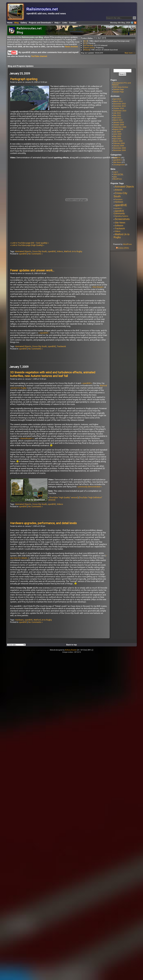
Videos (60, 251)
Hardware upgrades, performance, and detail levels (43, 523)
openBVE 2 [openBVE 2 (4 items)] (118, 208)
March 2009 (118, 141)
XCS (85, 43)
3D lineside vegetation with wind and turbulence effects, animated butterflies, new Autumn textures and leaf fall (53, 374)
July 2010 (117, 113)
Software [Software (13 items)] (119, 226)
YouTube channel (39, 56)
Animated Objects (23, 251)
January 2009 (118, 146)
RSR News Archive (121, 87)
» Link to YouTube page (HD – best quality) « (29, 243)
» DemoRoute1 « (27, 438)
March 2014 (118, 101)
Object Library (89, 48)
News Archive (71, 47)
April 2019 (117, 99)
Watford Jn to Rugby (73, 251)
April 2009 (117, 139)
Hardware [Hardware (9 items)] (119, 202)
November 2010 (119, 106)
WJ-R (86, 41)
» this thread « (98, 287)
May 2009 (117, 136)
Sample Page (118, 89)
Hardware (19, 620)
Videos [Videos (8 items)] (117, 231)
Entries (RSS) (122, 248)
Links (65, 23)
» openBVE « (44, 333)
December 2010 (119, 104)
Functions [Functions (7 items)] (118, 199)
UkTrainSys (88, 45)
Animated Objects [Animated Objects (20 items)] (124, 187)
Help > (57, 23)
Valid (118, 174)
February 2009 (119, 143)
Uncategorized (119, 165)
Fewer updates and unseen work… (32, 270)
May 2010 (117, 115)
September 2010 (120, 111)
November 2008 (119, 150)
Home (10, 23)
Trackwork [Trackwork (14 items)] (120, 228)
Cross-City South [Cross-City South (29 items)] (120, 195)
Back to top (71, 645)
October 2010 (118, 108)
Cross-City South (40, 251)
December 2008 (119, 148)
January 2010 (118, 122)
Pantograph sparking (24, 79)
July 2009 (117, 132)
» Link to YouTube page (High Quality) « (27, 245)
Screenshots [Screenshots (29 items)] (122, 219)
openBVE (52, 251)
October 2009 (118, 125)
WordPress (117, 179)
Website (87, 50)
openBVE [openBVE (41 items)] (121, 205)
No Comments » (35, 254)
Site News (117, 162)
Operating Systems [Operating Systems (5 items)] (121, 216)
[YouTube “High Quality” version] (64, 497)
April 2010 (117, 118)
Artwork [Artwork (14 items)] (118, 190)
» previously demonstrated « (89, 487)
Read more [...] (130, 53)
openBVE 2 (118, 160)
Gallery (24, 23)
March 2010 (118, 120)
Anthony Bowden (71, 650)
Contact (73, 23)
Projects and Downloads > (41, 23)
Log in (116, 172)
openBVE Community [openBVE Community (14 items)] (119, 212)
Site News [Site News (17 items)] (120, 223)
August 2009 (118, 129)
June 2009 (117, 134)
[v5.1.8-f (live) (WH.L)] (85, 650)
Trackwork (61, 346)
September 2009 (120, 127)
